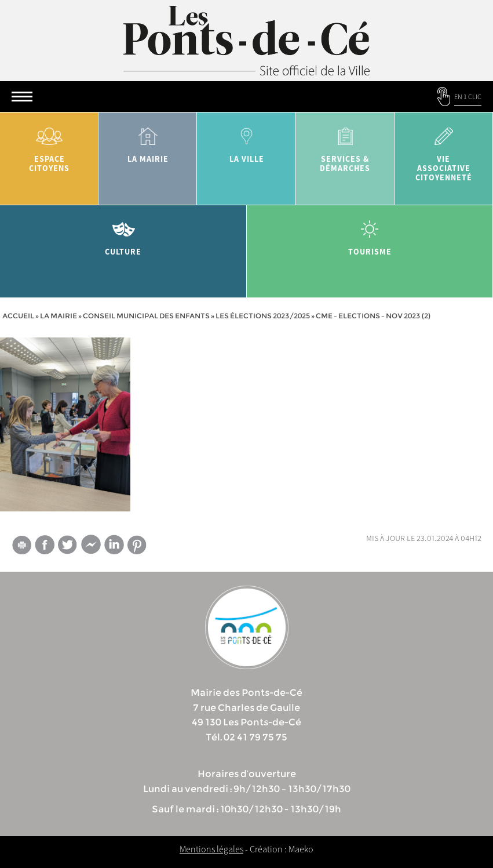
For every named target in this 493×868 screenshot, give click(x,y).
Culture (123, 234)
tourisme (370, 234)
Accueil (18, 316)
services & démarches (345, 146)
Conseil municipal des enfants (146, 316)
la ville (246, 141)
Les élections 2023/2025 (263, 316)
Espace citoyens (49, 146)
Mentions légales (211, 849)
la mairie (148, 141)
